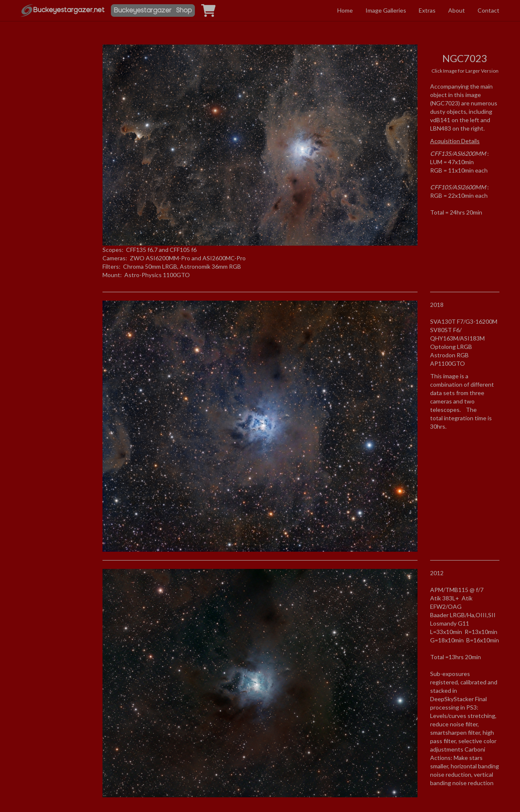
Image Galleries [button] (386, 10)
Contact (488, 10)
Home (345, 10)
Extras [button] (427, 10)
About (457, 10)
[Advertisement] (55, 123)
